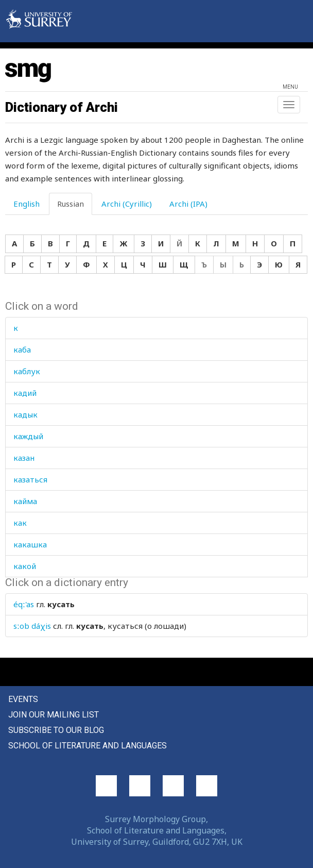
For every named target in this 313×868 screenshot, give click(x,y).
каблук (27, 371)
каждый (28, 436)
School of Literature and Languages (88, 746)
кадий (25, 393)
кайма (25, 501)
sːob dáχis (32, 626)
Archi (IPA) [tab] (188, 204)
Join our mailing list (54, 715)
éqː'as (24, 604)
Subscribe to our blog (56, 730)
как (20, 523)
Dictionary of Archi (62, 107)
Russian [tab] (71, 204)
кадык (25, 414)
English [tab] (27, 204)
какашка (30, 544)
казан (24, 458)
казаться (30, 479)
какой (25, 566)
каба (22, 349)
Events (23, 699)
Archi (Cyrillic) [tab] (127, 204)
